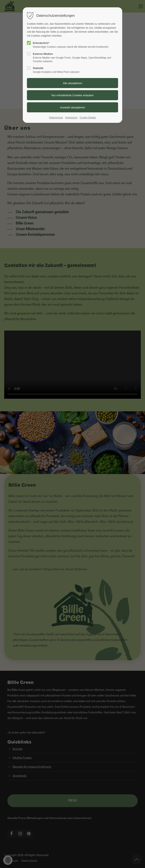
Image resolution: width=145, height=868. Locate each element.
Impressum (71, 118)
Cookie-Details (88, 118)
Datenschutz (56, 118)
